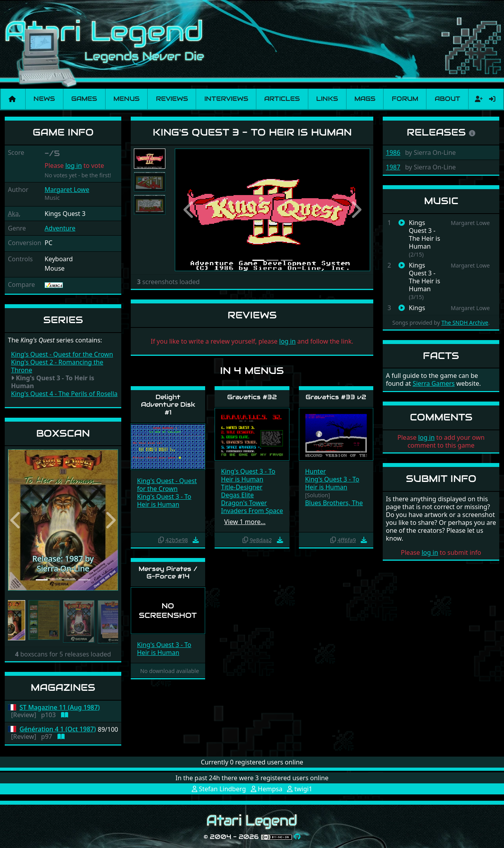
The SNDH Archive (465, 323)
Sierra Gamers (434, 383)
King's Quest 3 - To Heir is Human (164, 500)
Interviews (226, 99)
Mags (365, 99)
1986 (393, 152)
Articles (282, 99)
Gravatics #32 (252, 397)
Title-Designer (242, 487)
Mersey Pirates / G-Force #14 (168, 573)
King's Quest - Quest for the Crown (62, 354)
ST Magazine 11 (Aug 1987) (60, 708)
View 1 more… (245, 522)
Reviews (172, 99)
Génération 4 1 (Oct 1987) (58, 729)
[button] (16, 520)
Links (327, 99)
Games (84, 99)
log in (74, 166)
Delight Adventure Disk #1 (168, 404)
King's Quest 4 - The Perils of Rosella (64, 394)
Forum (405, 99)
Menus (126, 99)
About (447, 99)
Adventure (60, 228)
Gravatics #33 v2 (336, 397)
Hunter (316, 471)
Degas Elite (237, 495)
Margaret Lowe (67, 190)
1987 (393, 167)
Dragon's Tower (244, 503)
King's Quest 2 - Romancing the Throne (57, 366)
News (44, 99)
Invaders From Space (252, 511)
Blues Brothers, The (334, 503)
